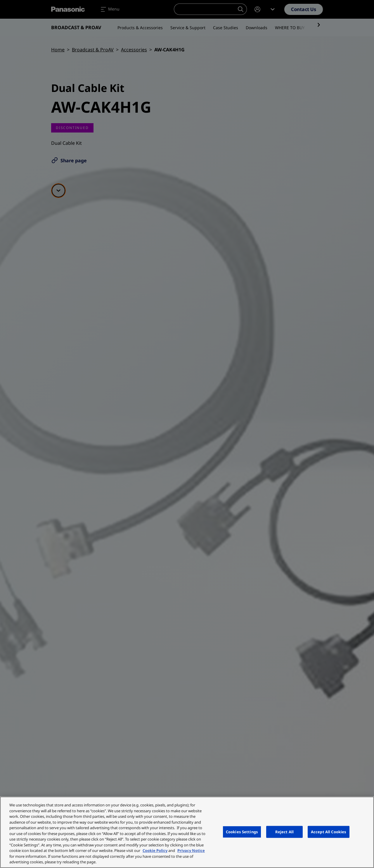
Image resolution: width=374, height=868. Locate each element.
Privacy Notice (191, 850)
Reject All (284, 832)
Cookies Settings (242, 832)
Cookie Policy (155, 850)
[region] (187, 832)
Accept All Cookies (329, 832)
